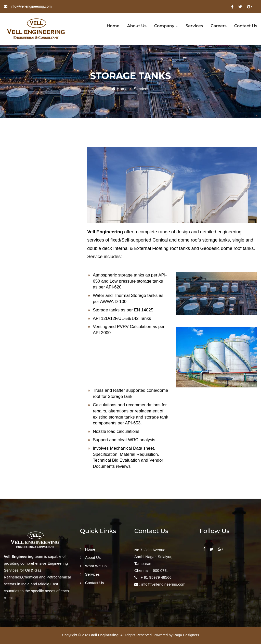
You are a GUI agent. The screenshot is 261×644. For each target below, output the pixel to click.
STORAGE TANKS (20, 151)
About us (137, 26)
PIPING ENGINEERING (24, 185)
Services (194, 26)
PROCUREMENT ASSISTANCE (31, 227)
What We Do (96, 566)
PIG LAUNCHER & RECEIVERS (31, 241)
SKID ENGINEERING (22, 255)
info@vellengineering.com (31, 6)
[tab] (39, 152)
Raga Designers (186, 635)
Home (113, 26)
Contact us (246, 26)
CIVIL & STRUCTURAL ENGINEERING (37, 199)
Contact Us (95, 583)
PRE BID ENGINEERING (25, 269)
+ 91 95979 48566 (155, 577)
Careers (219, 26)
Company (166, 26)
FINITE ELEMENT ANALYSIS (29, 213)
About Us (93, 557)
